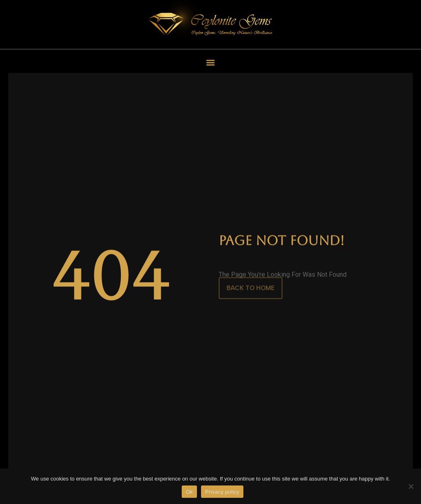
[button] (211, 62)
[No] (411, 486)
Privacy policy (222, 492)
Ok (189, 492)
